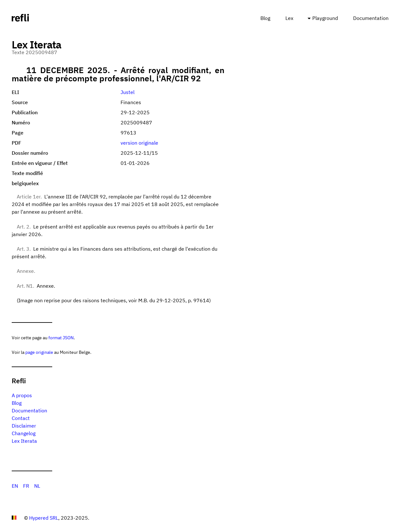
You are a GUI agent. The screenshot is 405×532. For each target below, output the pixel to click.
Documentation (371, 18)
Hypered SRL (44, 518)
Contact (21, 418)
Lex (289, 18)
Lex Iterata (24, 441)
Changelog (24, 433)
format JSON (61, 338)
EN (15, 486)
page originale (39, 352)
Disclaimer (24, 426)
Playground (325, 18)
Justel (128, 92)
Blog (265, 18)
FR (26, 486)
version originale (139, 143)
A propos (22, 395)
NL (37, 486)
